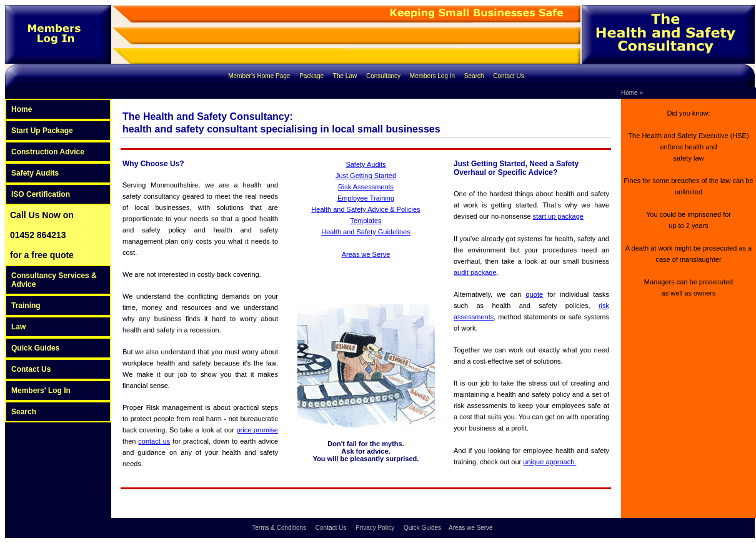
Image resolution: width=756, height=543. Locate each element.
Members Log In (433, 76)
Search (475, 76)
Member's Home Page (260, 76)
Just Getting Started (366, 176)
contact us (154, 441)
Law (18, 327)
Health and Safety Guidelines (366, 232)
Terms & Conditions (280, 528)
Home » (632, 93)
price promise (257, 430)
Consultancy (384, 76)
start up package (558, 216)
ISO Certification (41, 194)
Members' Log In (41, 391)
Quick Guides (35, 348)
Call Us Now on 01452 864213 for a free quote (42, 235)
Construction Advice (48, 152)
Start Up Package (42, 131)
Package (312, 76)
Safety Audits (35, 173)
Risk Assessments (366, 187)
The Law (346, 76)
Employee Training (366, 198)
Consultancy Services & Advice (54, 280)
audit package (475, 272)
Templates (366, 221)
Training (26, 306)
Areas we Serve (366, 254)
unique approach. (550, 462)
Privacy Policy (376, 528)
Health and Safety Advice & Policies (366, 209)
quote (535, 294)
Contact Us (508, 76)
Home (22, 109)
